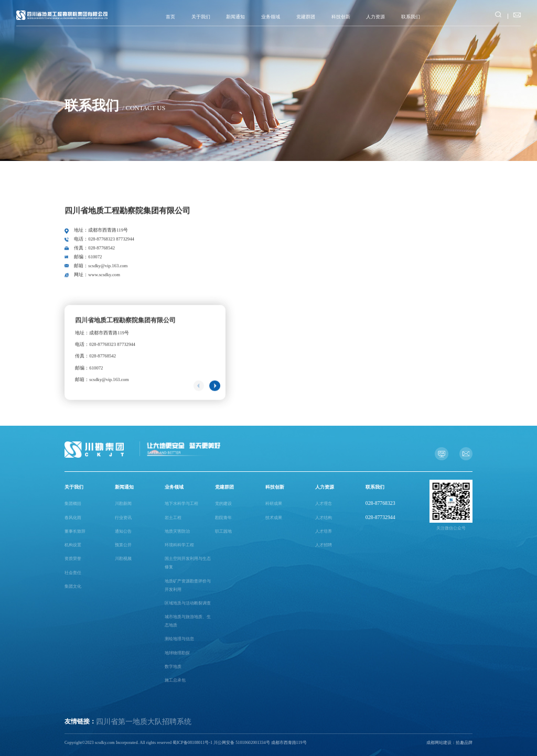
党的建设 (223, 504)
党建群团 (306, 17)
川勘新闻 (123, 504)
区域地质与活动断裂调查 (188, 603)
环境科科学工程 (179, 545)
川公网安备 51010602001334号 (241, 743)
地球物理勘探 (177, 653)
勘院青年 (223, 518)
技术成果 (274, 518)
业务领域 (271, 17)
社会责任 (73, 573)
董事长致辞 (75, 531)
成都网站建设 (439, 743)
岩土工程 (173, 518)
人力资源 (375, 17)
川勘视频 (123, 559)
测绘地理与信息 (179, 639)
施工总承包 (175, 680)
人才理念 (324, 504)
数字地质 (173, 667)
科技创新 (341, 17)
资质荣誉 (73, 559)
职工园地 (223, 531)
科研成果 (274, 504)
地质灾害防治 (177, 531)
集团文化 (73, 586)
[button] (214, 391)
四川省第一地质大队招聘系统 (144, 722)
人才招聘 (324, 545)
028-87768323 (380, 503)
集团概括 (73, 504)
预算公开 (123, 545)
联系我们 (411, 17)
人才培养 (324, 531)
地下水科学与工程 (181, 504)
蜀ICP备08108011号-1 (192, 743)
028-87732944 (380, 517)
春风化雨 (73, 518)
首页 (170, 17)
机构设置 (73, 545)
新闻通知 (235, 17)
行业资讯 (123, 518)
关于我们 (201, 17)
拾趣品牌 (464, 743)
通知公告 (123, 531)
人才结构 (324, 518)
